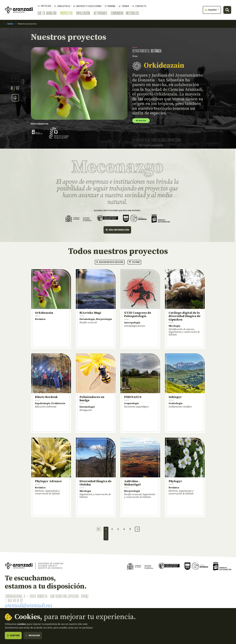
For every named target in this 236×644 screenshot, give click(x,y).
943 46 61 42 (15, 601)
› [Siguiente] (137, 529)
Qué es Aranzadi (47, 13)
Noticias (44, 6)
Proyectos (66, 13)
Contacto (139, 6)
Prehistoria (174, 140)
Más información (117, 230)
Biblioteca (62, 6)
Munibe (110, 6)
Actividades (100, 13)
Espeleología (158, 140)
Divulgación (83, 13)
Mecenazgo (132, 13)
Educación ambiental (151, 145)
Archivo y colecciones (87, 6)
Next (15, 98)
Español (211, 10)
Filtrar (134, 262)
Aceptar (13, 635)
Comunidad (117, 13)
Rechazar (33, 635)
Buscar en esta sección (110, 262)
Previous (15, 79)
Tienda (124, 6)
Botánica (156, 51)
